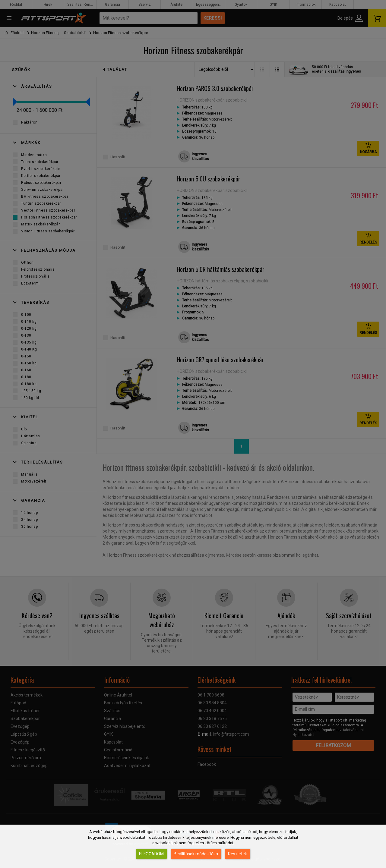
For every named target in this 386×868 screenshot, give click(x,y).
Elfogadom (151, 854)
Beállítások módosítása (196, 854)
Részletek (237, 854)
